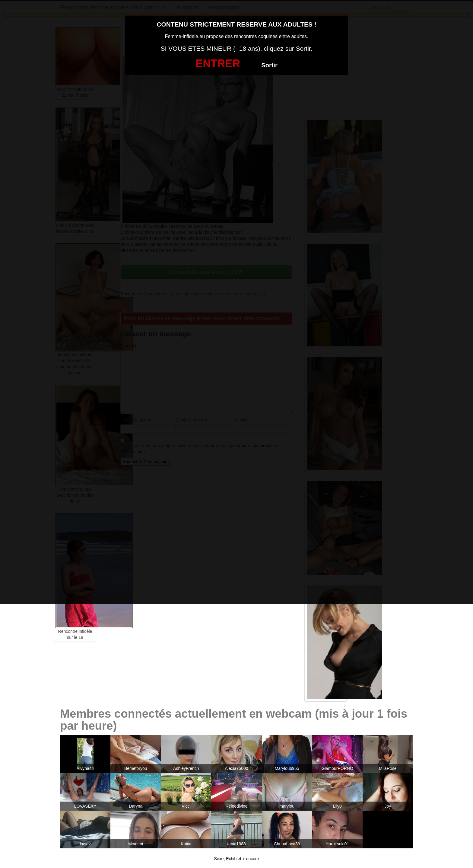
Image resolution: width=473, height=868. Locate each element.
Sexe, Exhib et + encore (236, 859)
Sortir (269, 65)
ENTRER (218, 64)
